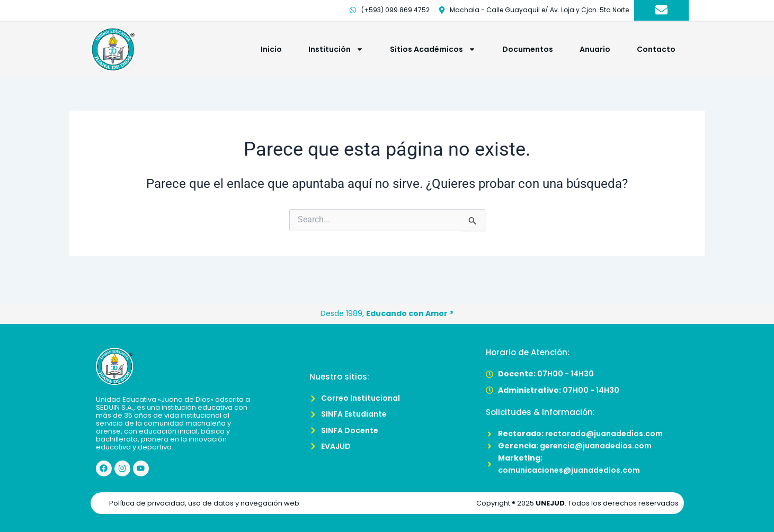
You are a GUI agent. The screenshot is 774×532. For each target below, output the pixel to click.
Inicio (271, 49)
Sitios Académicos (433, 49)
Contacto (656, 49)
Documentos (528, 49)
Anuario (595, 49)
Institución (336, 49)
